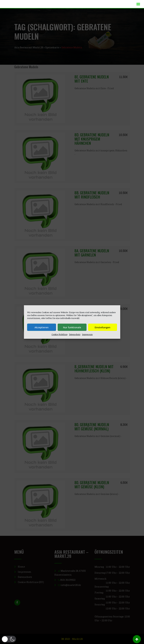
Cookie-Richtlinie (59, 334)
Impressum (87, 334)
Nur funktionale (72, 327)
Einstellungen (103, 327)
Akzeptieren (41, 327)
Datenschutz (75, 334)
